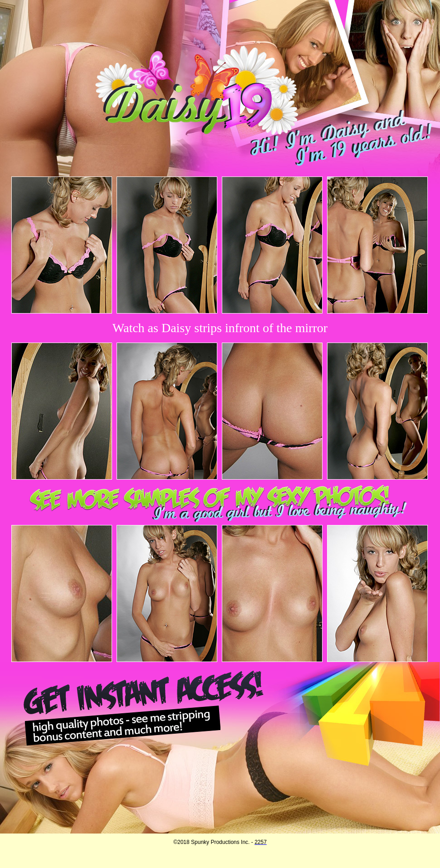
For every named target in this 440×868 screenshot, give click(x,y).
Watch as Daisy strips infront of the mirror (220, 328)
